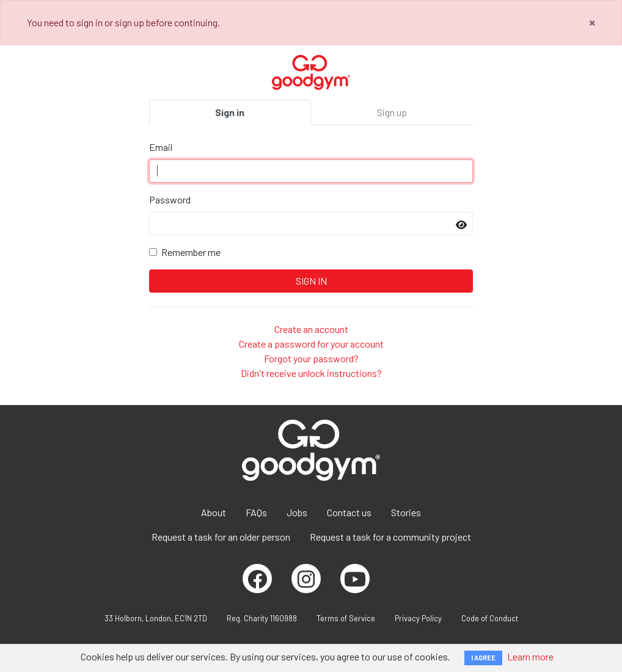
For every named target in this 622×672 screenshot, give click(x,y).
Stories (406, 512)
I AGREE (483, 658)
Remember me (191, 252)
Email (161, 147)
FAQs (256, 512)
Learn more (530, 656)
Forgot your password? (311, 358)
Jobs (297, 512)
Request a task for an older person (221, 537)
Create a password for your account (311, 344)
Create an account (311, 329)
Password (170, 199)
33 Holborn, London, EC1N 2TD (156, 618)
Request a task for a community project (390, 537)
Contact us (349, 512)
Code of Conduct (490, 618)
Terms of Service (346, 618)
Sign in (230, 112)
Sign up (392, 112)
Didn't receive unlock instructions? (311, 373)
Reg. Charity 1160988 (262, 618)
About (214, 512)
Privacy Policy (418, 618)
